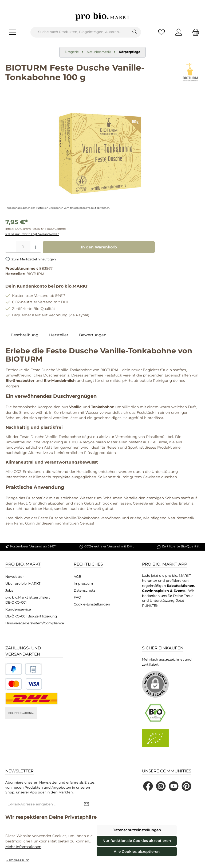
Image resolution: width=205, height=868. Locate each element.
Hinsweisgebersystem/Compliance (35, 623)
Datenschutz (84, 590)
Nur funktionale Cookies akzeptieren (137, 841)
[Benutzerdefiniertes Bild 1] (14, 669)
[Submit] (86, 804)
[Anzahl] (23, 247)
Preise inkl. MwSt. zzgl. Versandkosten (32, 234)
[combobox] (80, 32)
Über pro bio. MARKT (23, 584)
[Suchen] (135, 32)
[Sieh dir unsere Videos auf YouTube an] (174, 786)
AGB (78, 577)
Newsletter (15, 577)
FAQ (77, 597)
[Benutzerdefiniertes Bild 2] (33, 669)
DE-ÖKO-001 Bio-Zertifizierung (31, 616)
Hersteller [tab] (59, 335)
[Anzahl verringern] (11, 247)
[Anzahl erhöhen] (36, 247)
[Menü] (13, 32)
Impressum (83, 584)
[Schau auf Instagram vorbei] (161, 786)
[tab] (25, 335)
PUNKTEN (150, 606)
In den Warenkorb (99, 247)
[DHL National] (31, 699)
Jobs (9, 590)
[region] (102, 154)
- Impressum (18, 860)
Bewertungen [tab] (93, 335)
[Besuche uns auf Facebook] (148, 786)
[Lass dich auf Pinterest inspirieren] (186, 786)
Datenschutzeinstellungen (137, 830)
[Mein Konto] (179, 32)
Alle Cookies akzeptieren (137, 851)
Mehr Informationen (23, 847)
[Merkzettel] (161, 32)
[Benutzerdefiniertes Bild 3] (24, 684)
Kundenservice (18, 609)
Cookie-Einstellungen (92, 604)
